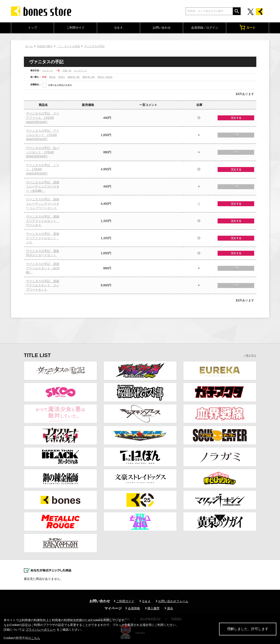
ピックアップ (80, 70)
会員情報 (134, 608)
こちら (36, 638)
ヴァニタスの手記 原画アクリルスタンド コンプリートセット (43, 285)
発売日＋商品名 (105, 77)
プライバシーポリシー (41, 630)
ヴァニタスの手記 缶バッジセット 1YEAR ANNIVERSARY (43, 152)
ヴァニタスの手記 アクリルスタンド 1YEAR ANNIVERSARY (43, 135)
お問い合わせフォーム (173, 601)
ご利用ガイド (76, 28)
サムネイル (48, 70)
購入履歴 (153, 608)
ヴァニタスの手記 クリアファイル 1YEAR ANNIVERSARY (43, 118)
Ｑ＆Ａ (118, 28)
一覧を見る (250, 356)
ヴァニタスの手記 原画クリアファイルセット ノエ (43, 238)
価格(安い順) (74, 77)
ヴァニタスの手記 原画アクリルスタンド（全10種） (43, 268)
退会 (170, 608)
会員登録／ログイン (205, 28)
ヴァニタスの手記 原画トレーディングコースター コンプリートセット (43, 204)
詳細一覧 (67, 70)
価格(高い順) (89, 77)
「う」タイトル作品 (68, 46)
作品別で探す (45, 46)
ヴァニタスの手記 (94, 46)
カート (248, 27)
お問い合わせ (162, 28)
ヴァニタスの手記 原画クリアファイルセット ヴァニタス (43, 221)
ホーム (29, 46)
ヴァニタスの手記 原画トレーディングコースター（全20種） (43, 187)
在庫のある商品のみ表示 (60, 85)
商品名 (53, 77)
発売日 (62, 77)
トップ (32, 28)
